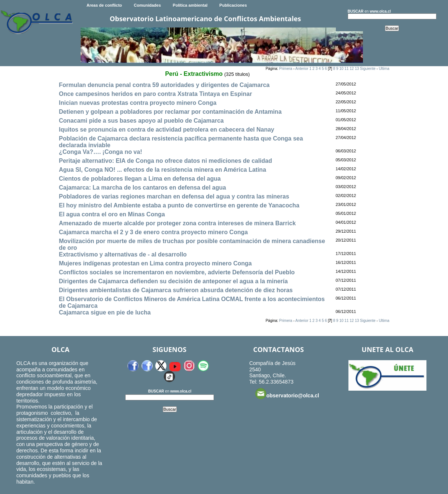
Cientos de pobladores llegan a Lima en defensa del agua (140, 179)
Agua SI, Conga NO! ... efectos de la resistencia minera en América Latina (162, 170)
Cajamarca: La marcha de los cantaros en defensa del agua (142, 188)
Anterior (302, 69)
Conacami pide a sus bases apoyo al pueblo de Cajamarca (141, 121)
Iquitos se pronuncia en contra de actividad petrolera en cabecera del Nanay (166, 130)
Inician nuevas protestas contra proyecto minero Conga (137, 103)
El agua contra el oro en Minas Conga (112, 214)
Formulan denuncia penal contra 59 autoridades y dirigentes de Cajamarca (164, 85)
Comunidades (147, 5)
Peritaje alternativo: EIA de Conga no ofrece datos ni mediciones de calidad (165, 161)
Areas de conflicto (104, 5)
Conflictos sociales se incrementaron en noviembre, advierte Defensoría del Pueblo (177, 272)
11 (346, 69)
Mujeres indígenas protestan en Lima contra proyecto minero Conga (155, 263)
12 (352, 69)
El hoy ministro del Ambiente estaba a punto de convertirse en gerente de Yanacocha (179, 205)
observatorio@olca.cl (287, 394)
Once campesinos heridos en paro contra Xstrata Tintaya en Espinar (155, 94)
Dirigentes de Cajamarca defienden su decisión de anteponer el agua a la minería (173, 281)
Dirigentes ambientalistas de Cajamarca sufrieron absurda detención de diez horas (176, 290)
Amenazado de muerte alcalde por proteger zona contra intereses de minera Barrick (177, 223)
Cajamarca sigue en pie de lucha (105, 312)
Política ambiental (190, 5)
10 (341, 69)
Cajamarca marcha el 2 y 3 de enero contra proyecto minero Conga (153, 232)
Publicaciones (233, 5)
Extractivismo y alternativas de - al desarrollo (123, 254)
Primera (286, 69)
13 (357, 69)
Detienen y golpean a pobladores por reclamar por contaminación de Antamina (170, 112)
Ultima (384, 69)
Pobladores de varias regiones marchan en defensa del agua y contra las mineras (174, 196)
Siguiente (368, 69)
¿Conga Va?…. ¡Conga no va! (100, 152)
